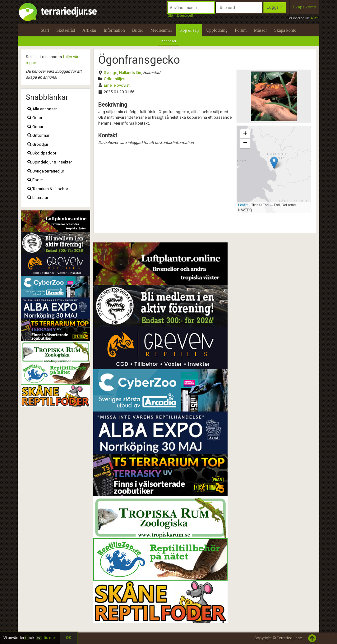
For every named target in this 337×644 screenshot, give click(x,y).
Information (114, 30)
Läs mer (49, 638)
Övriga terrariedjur (46, 171)
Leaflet (243, 205)
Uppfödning (217, 30)
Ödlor (35, 118)
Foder (35, 180)
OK (69, 638)
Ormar (35, 127)
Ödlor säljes (115, 79)
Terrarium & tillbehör (48, 189)
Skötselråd (66, 30)
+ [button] (245, 134)
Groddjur (38, 144)
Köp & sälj (189, 30)
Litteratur (38, 198)
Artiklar (89, 30)
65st (314, 18)
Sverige (111, 73)
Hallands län (130, 73)
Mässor (261, 30)
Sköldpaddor (42, 153)
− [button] (245, 143)
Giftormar (38, 135)
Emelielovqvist (117, 85)
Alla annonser (42, 109)
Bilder (138, 30)
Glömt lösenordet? (180, 16)
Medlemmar (161, 30)
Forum (241, 30)
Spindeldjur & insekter (50, 162)
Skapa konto (305, 7)
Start (45, 30)
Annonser (169, 41)
